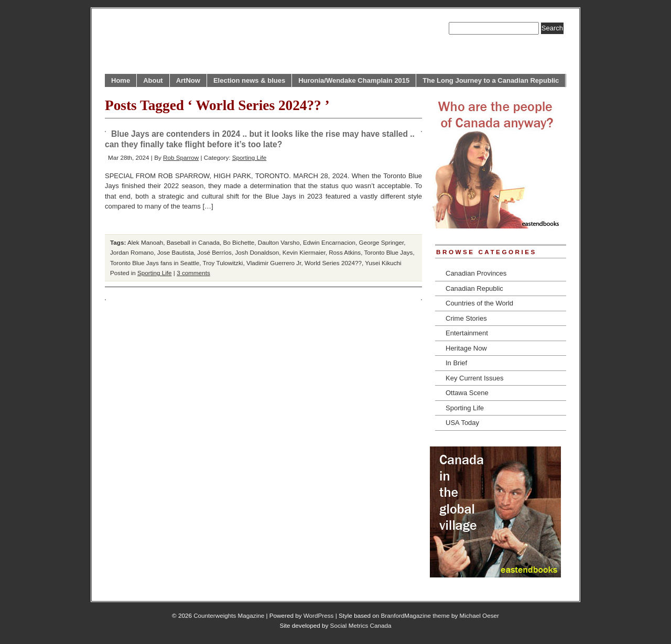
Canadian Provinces (476, 273)
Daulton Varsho (279, 242)
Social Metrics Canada (361, 625)
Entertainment (467, 333)
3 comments (193, 273)
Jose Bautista (176, 252)
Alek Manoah (145, 242)
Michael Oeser (479, 615)
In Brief (456, 363)
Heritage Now (466, 348)
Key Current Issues (475, 378)
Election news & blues (249, 80)
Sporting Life (250, 157)
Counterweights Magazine (229, 615)
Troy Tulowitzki (223, 263)
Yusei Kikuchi (383, 263)
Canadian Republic (474, 288)
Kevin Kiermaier (304, 252)
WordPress (319, 615)
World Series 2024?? (333, 263)
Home (121, 80)
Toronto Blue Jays (389, 252)
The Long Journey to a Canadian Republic (491, 80)
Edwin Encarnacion (329, 242)
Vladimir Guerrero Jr (274, 263)
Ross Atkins (345, 252)
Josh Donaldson (257, 252)
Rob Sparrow (181, 157)
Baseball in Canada (193, 242)
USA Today (462, 423)
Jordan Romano (132, 252)
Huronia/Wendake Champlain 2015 (354, 80)
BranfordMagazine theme (415, 615)
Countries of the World (479, 303)
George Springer (382, 242)
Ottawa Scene (467, 393)
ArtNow (188, 80)
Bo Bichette (239, 242)
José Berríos (214, 252)
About (153, 80)
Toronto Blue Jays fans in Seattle (155, 263)
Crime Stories (466, 318)
